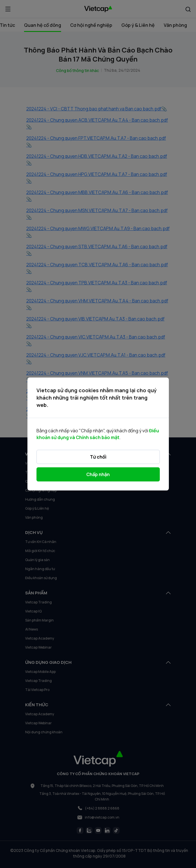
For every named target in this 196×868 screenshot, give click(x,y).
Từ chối (98, 457)
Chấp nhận (98, 474)
